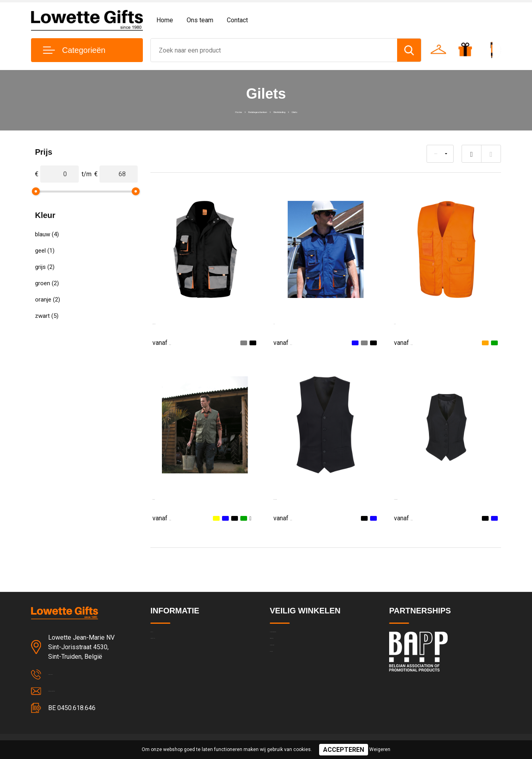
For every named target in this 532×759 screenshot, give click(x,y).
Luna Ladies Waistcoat (426, 497)
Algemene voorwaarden (301, 637)
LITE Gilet (287, 322)
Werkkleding (295, 111)
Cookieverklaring (291, 671)
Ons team (200, 20)
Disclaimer (283, 689)
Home (165, 20)
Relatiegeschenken (247, 111)
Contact (237, 20)
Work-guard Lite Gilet (182, 322)
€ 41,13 (293, 342)
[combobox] (274, 50)
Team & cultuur (170, 654)
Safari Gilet (410, 322)
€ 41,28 (414, 342)
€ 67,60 (293, 518)
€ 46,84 (172, 518)
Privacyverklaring (291, 654)
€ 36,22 (172, 342)
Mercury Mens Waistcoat (308, 497)
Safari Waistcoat (175, 497)
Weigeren (380, 749)
